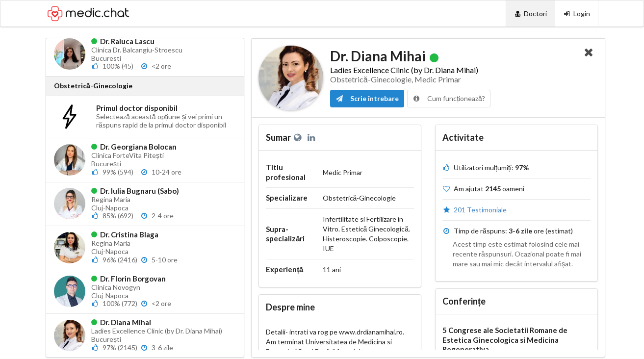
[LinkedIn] (312, 137)
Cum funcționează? (449, 98)
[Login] (577, 13)
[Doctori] (530, 13)
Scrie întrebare (367, 98)
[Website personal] (299, 137)
